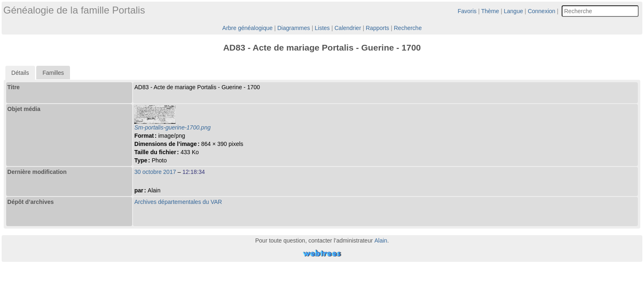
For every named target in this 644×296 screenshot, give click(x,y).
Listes (322, 28)
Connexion (542, 11)
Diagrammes (293, 28)
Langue (514, 11)
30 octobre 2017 (155, 172)
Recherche (408, 28)
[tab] (20, 73)
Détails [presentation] (20, 73)
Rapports (377, 28)
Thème (490, 11)
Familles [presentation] (53, 73)
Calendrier (348, 28)
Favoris (467, 11)
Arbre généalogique (247, 28)
